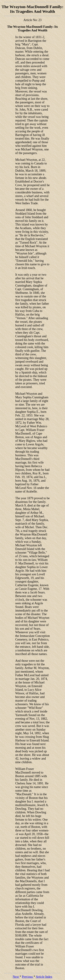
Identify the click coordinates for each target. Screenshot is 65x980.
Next (16, 977)
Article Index (44, 977)
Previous (28, 977)
